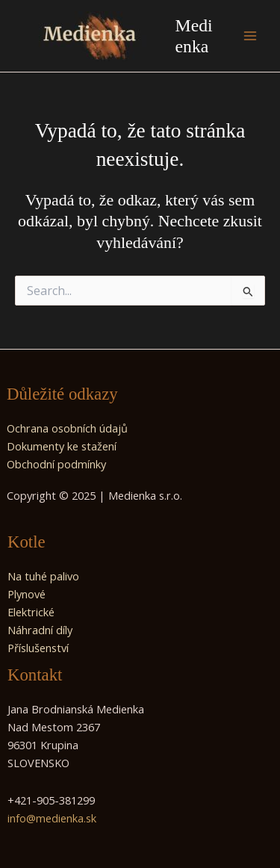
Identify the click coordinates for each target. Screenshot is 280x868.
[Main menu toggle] (250, 36)
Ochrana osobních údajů (67, 428)
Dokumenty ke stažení (62, 446)
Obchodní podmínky (56, 464)
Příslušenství (38, 648)
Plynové (27, 594)
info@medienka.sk (52, 818)
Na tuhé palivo (43, 576)
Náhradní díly (40, 630)
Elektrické (31, 612)
